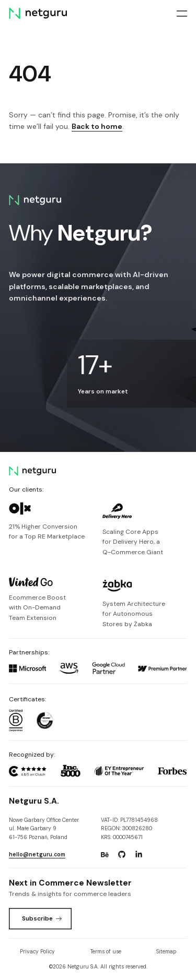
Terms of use (106, 952)
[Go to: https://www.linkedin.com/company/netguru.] (139, 855)
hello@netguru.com (37, 854)
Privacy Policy (37, 952)
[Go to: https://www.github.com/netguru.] (122, 855)
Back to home (97, 126)
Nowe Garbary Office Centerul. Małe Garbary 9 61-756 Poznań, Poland (44, 829)
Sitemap (166, 952)
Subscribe (42, 918)
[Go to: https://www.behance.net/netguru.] (105, 855)
